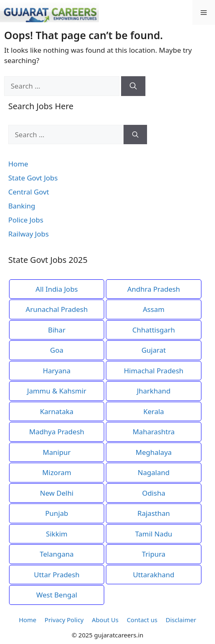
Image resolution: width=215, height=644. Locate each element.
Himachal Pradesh (154, 371)
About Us (105, 620)
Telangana (57, 554)
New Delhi (57, 493)
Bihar (57, 330)
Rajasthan (154, 513)
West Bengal (57, 595)
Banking (22, 206)
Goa (57, 350)
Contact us (142, 620)
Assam (154, 309)
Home (18, 164)
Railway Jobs (28, 234)
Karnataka (57, 411)
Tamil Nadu (154, 534)
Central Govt (29, 192)
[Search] (133, 86)
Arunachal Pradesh (57, 309)
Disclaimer (181, 620)
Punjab (57, 513)
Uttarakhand (154, 575)
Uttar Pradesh (57, 575)
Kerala (154, 411)
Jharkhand (154, 391)
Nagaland (153, 472)
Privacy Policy (64, 620)
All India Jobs (57, 289)
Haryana (57, 371)
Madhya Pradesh (57, 432)
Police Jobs (26, 220)
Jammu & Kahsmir (57, 391)
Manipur (57, 452)
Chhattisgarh (154, 330)
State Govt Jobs (33, 178)
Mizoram (57, 472)
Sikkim (57, 534)
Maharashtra (154, 432)
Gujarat (153, 350)
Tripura (153, 554)
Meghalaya (154, 452)
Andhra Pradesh (154, 289)
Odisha (154, 493)
